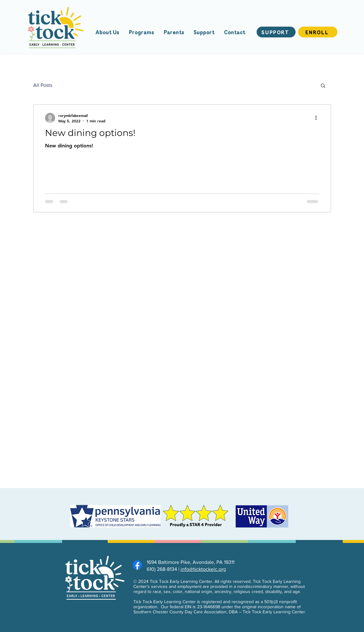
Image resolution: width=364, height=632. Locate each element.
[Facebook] (137, 565)
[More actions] (318, 118)
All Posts (43, 85)
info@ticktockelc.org (203, 569)
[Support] (276, 32)
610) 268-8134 (162, 569)
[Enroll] (318, 32)
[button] (323, 86)
